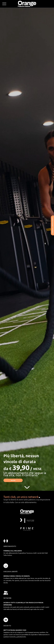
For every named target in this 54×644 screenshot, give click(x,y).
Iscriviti (13, 480)
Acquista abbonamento (52, 225)
